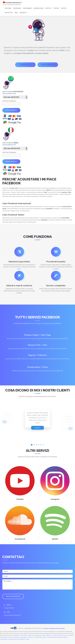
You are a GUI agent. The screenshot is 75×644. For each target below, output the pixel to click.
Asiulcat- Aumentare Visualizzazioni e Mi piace (21, 637)
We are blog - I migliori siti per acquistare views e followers (36, 635)
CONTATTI (23, 13)
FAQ (16, 13)
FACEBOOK (17, 8)
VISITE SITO (9, 13)
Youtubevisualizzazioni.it (13, 2)
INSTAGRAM (27, 8)
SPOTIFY (48, 8)
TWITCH (64, 8)
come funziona (48, 65)
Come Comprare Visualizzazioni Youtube (19, 639)
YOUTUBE (8, 8)
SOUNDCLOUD (38, 8)
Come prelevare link (9, 93)
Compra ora (25, 65)
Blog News (17, 635)
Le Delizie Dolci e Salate (40, 637)
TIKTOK (56, 8)
